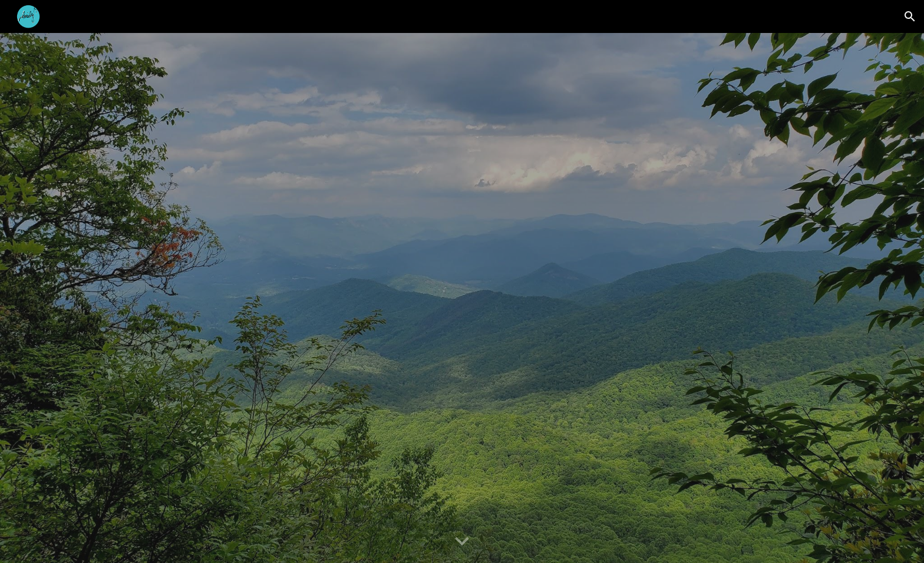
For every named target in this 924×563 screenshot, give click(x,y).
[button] (910, 16)
